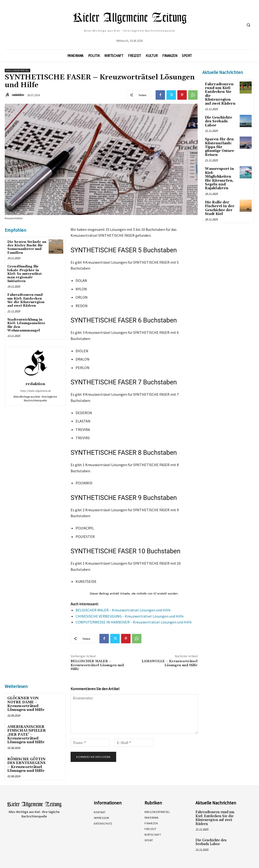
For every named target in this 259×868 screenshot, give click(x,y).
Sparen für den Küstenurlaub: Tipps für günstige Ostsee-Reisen (221, 139)
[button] (248, 25)
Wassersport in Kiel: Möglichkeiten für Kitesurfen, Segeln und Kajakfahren (221, 167)
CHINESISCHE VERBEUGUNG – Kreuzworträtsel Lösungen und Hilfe (130, 616)
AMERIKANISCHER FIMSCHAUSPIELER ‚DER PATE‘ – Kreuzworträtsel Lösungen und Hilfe (25, 733)
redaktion (18, 95)
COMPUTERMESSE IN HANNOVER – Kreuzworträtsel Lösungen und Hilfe (134, 622)
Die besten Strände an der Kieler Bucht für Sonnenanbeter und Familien (27, 247)
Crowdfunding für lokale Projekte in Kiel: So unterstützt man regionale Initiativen (25, 274)
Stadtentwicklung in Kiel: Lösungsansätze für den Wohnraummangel (26, 325)
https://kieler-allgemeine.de (35, 391)
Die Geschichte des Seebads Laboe (218, 116)
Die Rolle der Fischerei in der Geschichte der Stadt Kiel (219, 196)
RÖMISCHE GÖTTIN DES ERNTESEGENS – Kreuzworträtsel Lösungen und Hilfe (27, 762)
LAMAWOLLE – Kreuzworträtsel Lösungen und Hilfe (170, 663)
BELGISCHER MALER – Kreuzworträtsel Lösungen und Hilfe (123, 610)
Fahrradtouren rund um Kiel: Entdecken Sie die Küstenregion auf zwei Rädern (26, 300)
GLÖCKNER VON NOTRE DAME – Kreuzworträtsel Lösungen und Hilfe (25, 704)
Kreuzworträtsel (17, 71)
